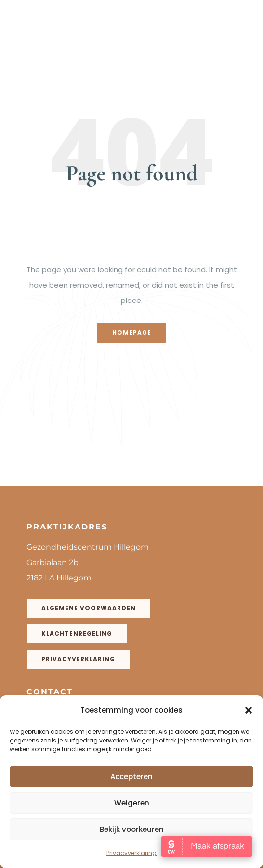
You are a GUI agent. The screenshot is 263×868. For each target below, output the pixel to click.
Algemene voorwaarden (89, 608)
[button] (249, 710)
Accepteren (131, 776)
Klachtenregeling (77, 634)
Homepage (132, 333)
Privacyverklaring (131, 853)
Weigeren (132, 803)
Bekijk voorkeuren (132, 829)
